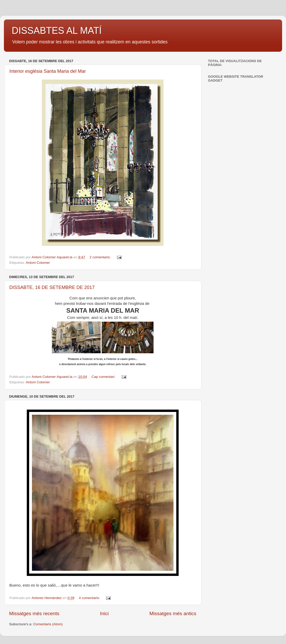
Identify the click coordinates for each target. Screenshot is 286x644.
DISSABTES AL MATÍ (57, 31)
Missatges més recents (34, 613)
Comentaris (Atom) (48, 624)
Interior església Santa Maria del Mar (48, 71)
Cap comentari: (104, 377)
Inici (105, 613)
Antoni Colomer (38, 263)
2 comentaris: (101, 257)
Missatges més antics (173, 613)
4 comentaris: (90, 598)
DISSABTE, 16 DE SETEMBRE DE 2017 (52, 287)
